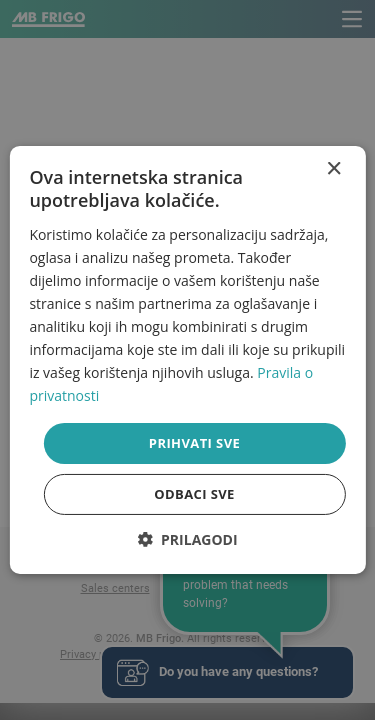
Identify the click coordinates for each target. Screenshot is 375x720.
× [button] (333, 169)
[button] (187, 539)
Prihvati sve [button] (194, 442)
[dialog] (187, 360)
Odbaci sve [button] (194, 494)
